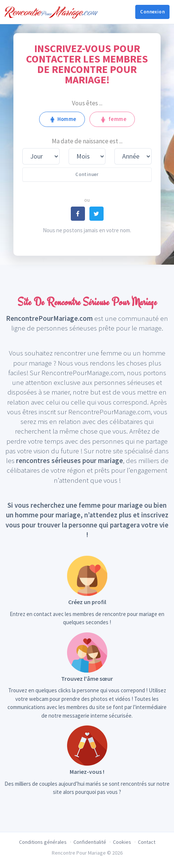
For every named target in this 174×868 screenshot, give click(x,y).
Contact (147, 842)
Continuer (87, 174)
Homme (62, 119)
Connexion (152, 12)
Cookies (122, 842)
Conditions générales (43, 842)
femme (112, 119)
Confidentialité (90, 842)
